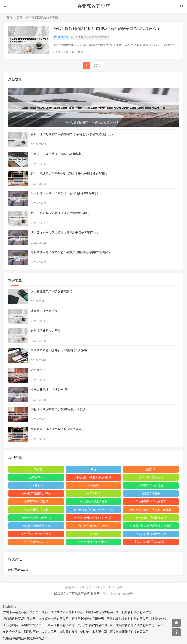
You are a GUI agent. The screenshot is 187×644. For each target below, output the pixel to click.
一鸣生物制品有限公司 (60, 625)
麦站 (160, 625)
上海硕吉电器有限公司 (54, 619)
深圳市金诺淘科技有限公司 (21, 612)
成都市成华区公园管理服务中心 (62, 612)
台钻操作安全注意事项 (36, 526)
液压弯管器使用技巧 (36, 502)
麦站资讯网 (49, 632)
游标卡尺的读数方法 (151, 478)
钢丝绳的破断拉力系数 (46, 331)
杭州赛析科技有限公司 (137, 612)
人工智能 (36, 470)
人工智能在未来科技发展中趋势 (52, 291)
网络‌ (93, 470)
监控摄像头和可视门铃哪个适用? (93, 510)
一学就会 (93, 486)
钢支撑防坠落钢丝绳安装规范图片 (151, 526)
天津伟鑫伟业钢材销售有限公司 (128, 619)
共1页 (98, 66)
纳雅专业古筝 (12, 632)
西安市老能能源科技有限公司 (129, 632)
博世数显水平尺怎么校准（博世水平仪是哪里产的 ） (65, 233)
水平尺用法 (38, 370)
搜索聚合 (71, 587)
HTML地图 (115, 587)
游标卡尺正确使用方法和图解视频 (151, 510)
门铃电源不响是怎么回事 (151, 502)
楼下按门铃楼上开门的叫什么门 (93, 518)
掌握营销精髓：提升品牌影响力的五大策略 (59, 350)
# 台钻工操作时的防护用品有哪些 (90, 37)
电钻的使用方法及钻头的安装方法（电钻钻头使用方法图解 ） (71, 252)
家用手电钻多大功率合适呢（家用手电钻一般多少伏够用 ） (70, 174)
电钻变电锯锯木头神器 (93, 502)
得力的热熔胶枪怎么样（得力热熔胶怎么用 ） (61, 213)
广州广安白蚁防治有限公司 (95, 625)
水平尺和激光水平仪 (36, 542)
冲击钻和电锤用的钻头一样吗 (50, 390)
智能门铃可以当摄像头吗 (151, 518)
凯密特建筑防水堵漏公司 (103, 612)
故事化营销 (36, 478)
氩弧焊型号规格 (151, 494)
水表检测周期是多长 (36, 510)
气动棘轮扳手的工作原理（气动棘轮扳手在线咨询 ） (65, 193)
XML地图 (85, 587)
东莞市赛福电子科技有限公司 (135, 625)
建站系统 (18, 570)
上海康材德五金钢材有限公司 (22, 625)
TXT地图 (100, 587)
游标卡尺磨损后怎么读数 (93, 526)
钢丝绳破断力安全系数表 (93, 542)
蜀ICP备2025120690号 (118, 594)
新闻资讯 (61, 37)
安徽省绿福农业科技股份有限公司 (25, 639)
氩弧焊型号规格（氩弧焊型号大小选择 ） (58, 429)
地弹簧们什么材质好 (44, 311)
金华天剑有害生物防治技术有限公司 (83, 632)
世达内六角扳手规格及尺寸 (151, 542)
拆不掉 (93, 534)
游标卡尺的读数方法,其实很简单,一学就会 (58, 409)
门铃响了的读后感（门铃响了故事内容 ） (58, 154)
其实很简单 (36, 486)
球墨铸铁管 (159, 619)
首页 (9, 17)
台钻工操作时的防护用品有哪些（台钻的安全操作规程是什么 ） (107, 29)
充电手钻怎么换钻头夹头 (36, 534)
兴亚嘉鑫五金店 (94, 6)
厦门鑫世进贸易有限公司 (19, 619)
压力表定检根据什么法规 (151, 534)
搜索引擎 (151, 470)
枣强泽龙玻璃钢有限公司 (88, 619)
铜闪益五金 (31, 632)
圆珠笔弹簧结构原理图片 (36, 518)
